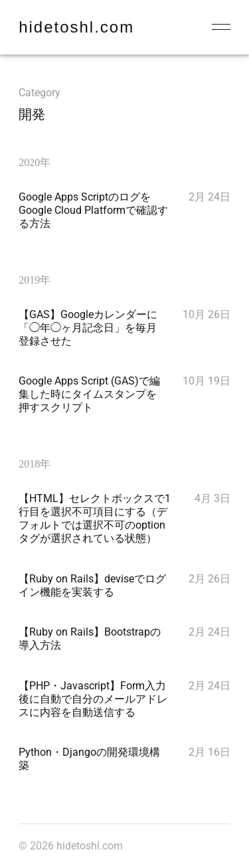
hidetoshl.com (76, 27)
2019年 (35, 280)
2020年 (35, 162)
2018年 (35, 464)
